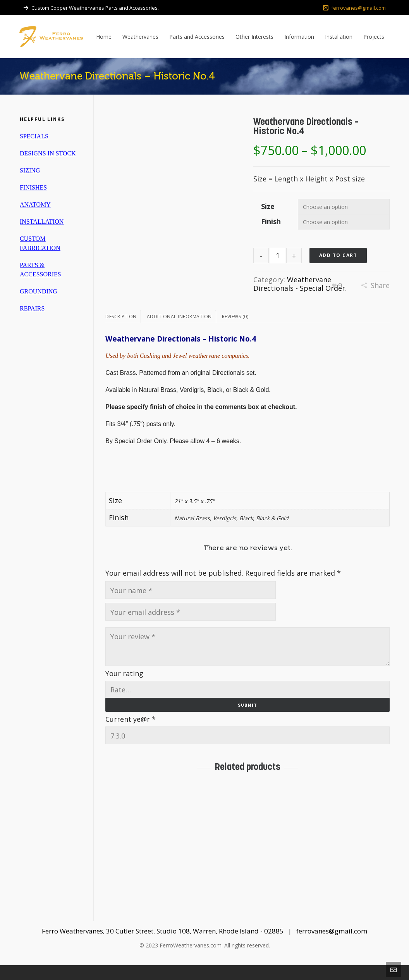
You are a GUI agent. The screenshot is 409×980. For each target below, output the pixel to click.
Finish (271, 221)
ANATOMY (35, 204)
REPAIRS (32, 308)
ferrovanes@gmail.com (354, 8)
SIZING (30, 170)
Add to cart (338, 255)
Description (121, 331)
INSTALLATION (42, 222)
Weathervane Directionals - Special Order (299, 284)
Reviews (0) (235, 331)
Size (268, 206)
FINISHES (33, 187)
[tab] (123, 331)
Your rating (124, 688)
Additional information (179, 331)
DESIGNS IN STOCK (48, 153)
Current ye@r (131, 734)
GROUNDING (39, 291)
